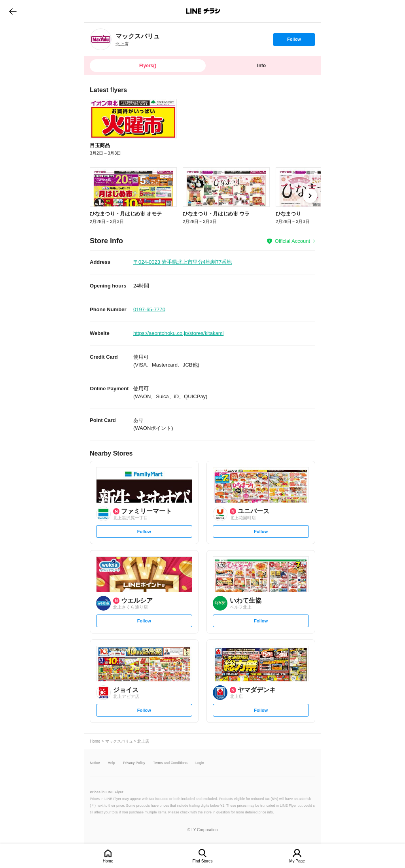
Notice (95, 763)
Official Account (292, 241)
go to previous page (13, 11)
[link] (101, 39)
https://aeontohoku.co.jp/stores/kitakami (178, 333)
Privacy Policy (134, 763)
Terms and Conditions (170, 763)
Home (108, 861)
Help (112, 763)
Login (200, 763)
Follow (294, 41)
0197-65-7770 (149, 309)
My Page (297, 861)
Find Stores (202, 861)
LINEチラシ (203, 11)
